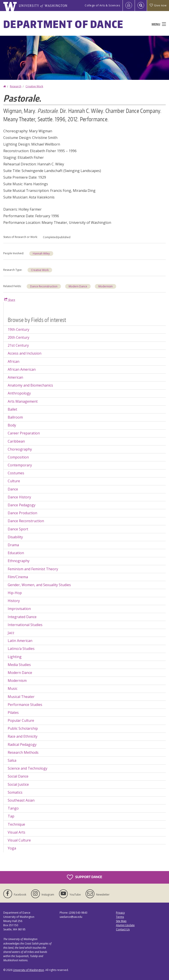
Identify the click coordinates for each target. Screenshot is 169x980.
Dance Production (22, 513)
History (14, 601)
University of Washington (28, 970)
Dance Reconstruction (44, 286)
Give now (158, 5)
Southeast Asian (21, 800)
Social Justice (18, 784)
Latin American (20, 641)
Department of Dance (63, 24)
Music (13, 688)
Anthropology (19, 393)
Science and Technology (28, 768)
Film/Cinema (18, 577)
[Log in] (129, 6)
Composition (18, 457)
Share (10, 300)
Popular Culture (21, 720)
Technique (16, 824)
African (14, 361)
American (15, 377)
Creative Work (34, 86)
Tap (11, 816)
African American (22, 369)
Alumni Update (125, 925)
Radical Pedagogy (22, 744)
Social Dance (18, 776)
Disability (15, 537)
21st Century (18, 345)
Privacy (120, 913)
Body (12, 425)
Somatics (15, 792)
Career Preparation (24, 433)
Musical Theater (21, 697)
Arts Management (23, 401)
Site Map (121, 921)
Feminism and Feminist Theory (33, 569)
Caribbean (16, 441)
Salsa (12, 760)
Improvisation (19, 609)
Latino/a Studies (21, 649)
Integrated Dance (22, 617)
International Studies (25, 625)
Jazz (11, 633)
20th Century (18, 337)
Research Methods (23, 752)
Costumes (16, 473)
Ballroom (15, 417)
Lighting (15, 657)
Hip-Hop (15, 593)
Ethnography (19, 561)
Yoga (12, 848)
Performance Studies (25, 705)
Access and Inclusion (25, 353)
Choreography (20, 449)
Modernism (106, 286)
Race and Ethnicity (23, 736)
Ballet (12, 409)
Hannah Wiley (41, 253)
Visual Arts (17, 832)
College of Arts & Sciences (102, 5)
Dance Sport (18, 529)
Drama (13, 545)
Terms (120, 917)
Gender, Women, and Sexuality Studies (39, 585)
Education (16, 553)
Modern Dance (78, 286)
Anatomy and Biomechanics (30, 385)
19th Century (18, 329)
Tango (13, 808)
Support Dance (84, 877)
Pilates (13, 713)
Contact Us (123, 929)
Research (16, 86)
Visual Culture (19, 840)
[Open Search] (141, 6)
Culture (14, 481)
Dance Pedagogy (22, 505)
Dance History (19, 497)
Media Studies (19, 665)
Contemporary (20, 465)
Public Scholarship (23, 728)
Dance (13, 489)
